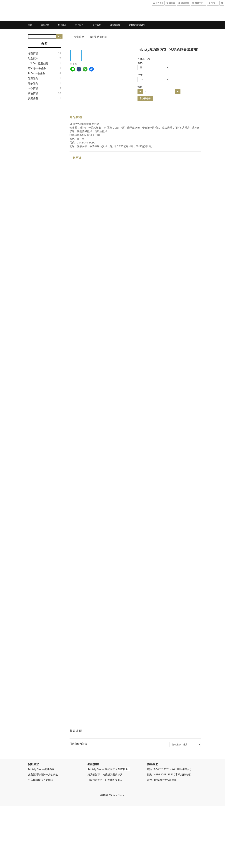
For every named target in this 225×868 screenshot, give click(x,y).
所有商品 (62, 25)
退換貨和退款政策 (138, 25)
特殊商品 (33, 88)
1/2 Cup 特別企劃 (38, 63)
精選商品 (33, 53)
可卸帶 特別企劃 (37, 68)
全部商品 (79, 37)
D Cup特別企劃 (37, 73)
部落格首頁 (115, 25)
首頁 (30, 25)
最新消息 (45, 25)
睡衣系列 (33, 83)
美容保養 (97, 25)
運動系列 (33, 78)
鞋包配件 (79, 25)
